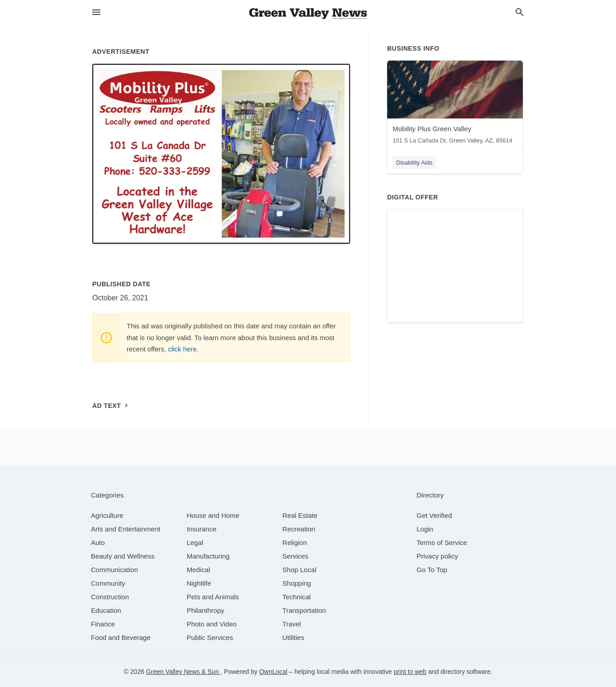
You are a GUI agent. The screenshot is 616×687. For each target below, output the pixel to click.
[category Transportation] (304, 610)
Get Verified (434, 515)
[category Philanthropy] (206, 610)
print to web (410, 672)
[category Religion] (294, 542)
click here (182, 349)
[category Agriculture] (107, 515)
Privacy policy (437, 556)
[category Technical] (296, 597)
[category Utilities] (293, 637)
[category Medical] (199, 570)
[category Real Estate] (300, 515)
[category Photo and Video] (212, 624)
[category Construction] (110, 597)
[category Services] (295, 556)
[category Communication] (114, 570)
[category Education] (106, 610)
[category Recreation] (299, 529)
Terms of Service (442, 542)
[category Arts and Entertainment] (126, 529)
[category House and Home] (213, 515)
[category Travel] (291, 624)
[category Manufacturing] (208, 556)
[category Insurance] (202, 529)
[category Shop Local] (299, 570)
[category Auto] (98, 542)
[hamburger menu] (96, 12)
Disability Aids (414, 163)
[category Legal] (195, 542)
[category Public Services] (210, 637)
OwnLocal (273, 672)
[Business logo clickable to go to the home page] (308, 14)
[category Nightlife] (199, 583)
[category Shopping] (296, 583)
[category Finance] (103, 624)
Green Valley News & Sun (183, 672)
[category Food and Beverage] (121, 637)
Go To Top (432, 570)
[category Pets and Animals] (213, 597)
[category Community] (108, 583)
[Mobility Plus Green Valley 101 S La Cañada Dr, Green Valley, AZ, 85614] (455, 104)
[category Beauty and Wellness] (123, 556)
